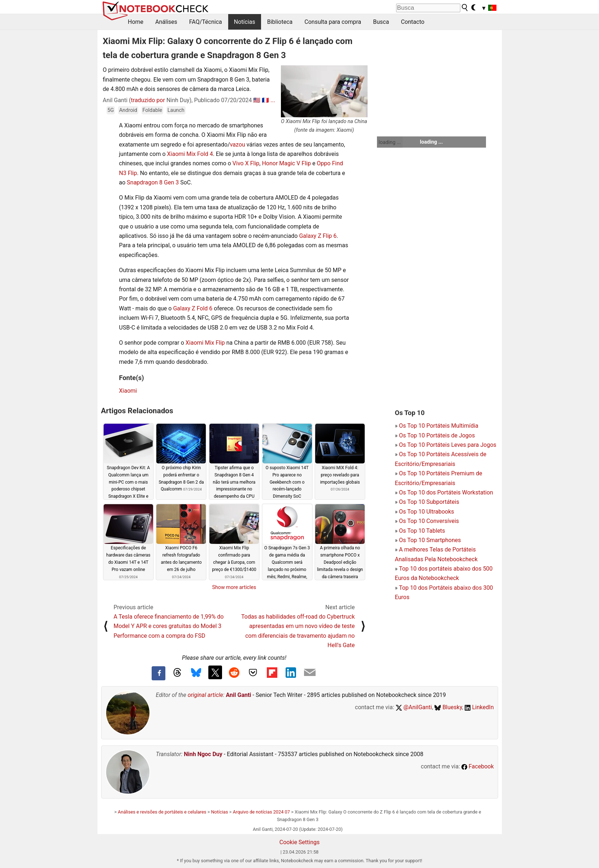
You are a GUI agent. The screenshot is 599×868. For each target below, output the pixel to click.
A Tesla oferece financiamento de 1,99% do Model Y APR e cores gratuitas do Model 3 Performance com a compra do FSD (169, 626)
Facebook (478, 766)
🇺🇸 (257, 100)
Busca (381, 22)
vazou (238, 145)
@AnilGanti (414, 707)
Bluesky (448, 707)
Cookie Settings (300, 842)
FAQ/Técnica (206, 22)
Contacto (413, 22)
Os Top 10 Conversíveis (429, 521)
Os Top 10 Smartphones (430, 540)
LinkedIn (479, 707)
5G (111, 110)
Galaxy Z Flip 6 (318, 236)
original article (205, 695)
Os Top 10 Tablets (422, 531)
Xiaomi (128, 391)
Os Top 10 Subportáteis (429, 502)
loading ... (390, 142)
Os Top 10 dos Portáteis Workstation (446, 492)
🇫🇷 (265, 100)
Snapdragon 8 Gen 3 (153, 182)
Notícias (245, 22)
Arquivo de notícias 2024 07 (261, 812)
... (273, 100)
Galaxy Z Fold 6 (193, 308)
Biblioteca (280, 22)
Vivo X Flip (246, 163)
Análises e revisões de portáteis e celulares (162, 812)
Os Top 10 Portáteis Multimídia (439, 426)
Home (136, 22)
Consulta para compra (333, 22)
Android (128, 110)
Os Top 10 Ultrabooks (427, 512)
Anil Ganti (239, 695)
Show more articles (234, 587)
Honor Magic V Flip (286, 163)
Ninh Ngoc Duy (203, 754)
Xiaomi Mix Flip (205, 343)
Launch (176, 110)
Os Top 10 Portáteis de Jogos (437, 435)
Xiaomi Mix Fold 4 (190, 154)
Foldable (153, 110)
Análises (166, 22)
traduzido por (148, 100)
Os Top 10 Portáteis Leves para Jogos (448, 445)
